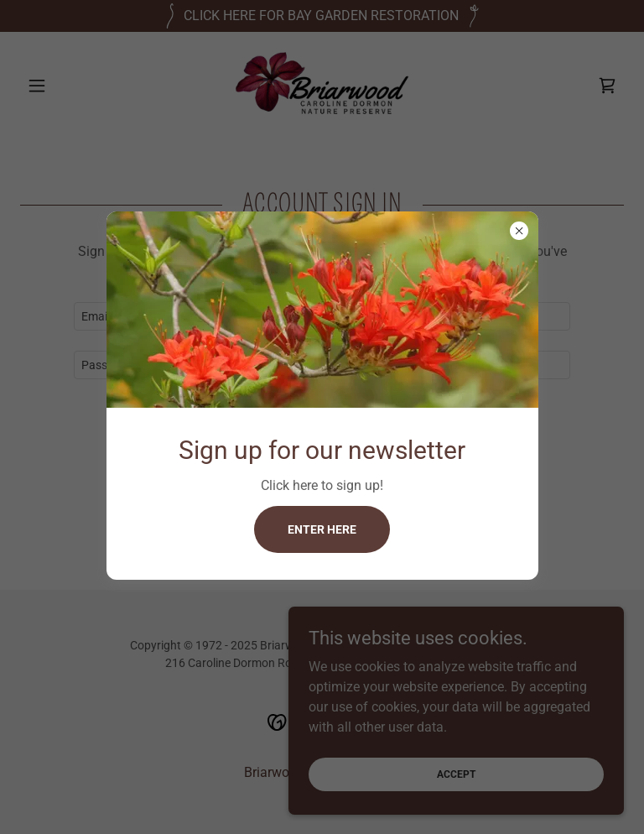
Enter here (322, 529)
